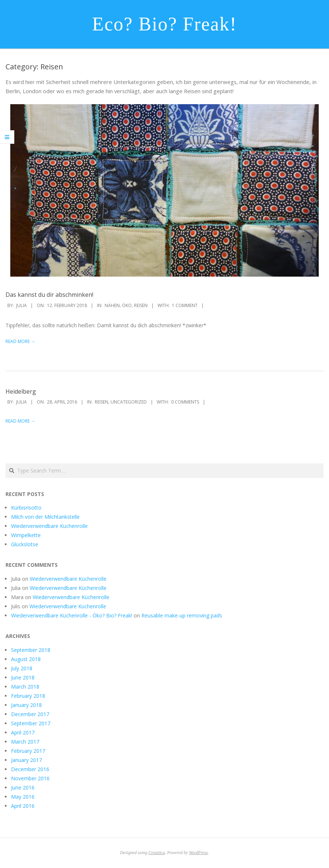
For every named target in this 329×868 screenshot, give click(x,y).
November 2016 (30, 778)
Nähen (112, 305)
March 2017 (25, 742)
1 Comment (185, 305)
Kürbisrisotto (26, 508)
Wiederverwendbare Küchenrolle (49, 526)
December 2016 (30, 769)
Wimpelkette (26, 535)
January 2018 (26, 705)
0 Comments (185, 402)
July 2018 (22, 668)
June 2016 (23, 787)
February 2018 (28, 696)
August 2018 (26, 659)
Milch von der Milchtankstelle (45, 517)
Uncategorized (129, 402)
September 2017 (31, 723)
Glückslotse (25, 544)
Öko (127, 305)
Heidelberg (21, 391)
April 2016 (23, 806)
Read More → (20, 341)
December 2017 (30, 714)
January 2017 (26, 760)
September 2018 (31, 650)
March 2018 (25, 687)
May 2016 (23, 797)
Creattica (157, 853)
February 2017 (28, 751)
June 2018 (23, 677)
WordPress (198, 853)
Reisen (141, 305)
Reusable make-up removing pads (182, 615)
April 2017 (23, 732)
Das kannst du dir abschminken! (49, 295)
